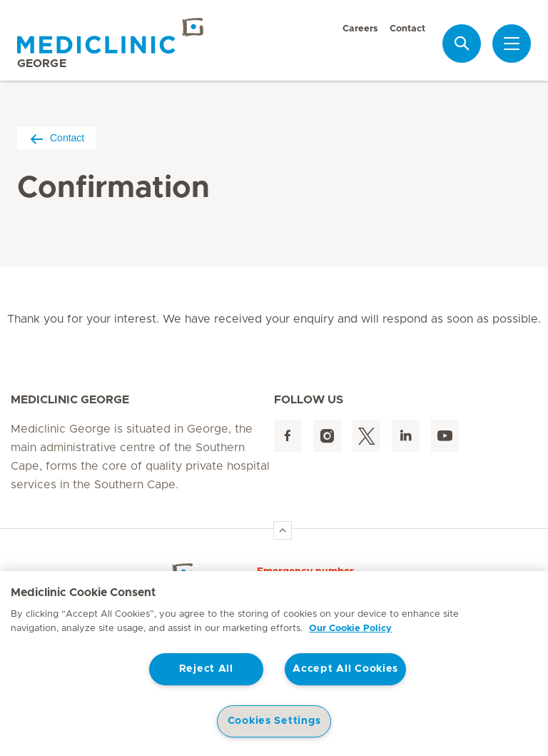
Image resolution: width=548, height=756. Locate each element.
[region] (274, 664)
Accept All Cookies (345, 669)
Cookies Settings (274, 721)
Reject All (206, 669)
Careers (360, 29)
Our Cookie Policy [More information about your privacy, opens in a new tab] (350, 629)
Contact (407, 29)
